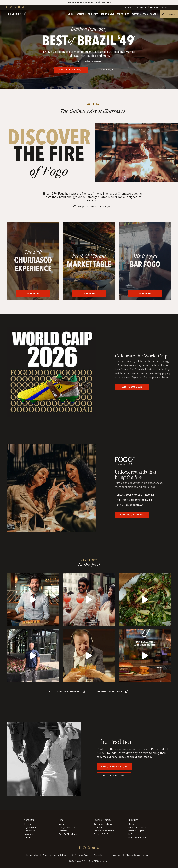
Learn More (106, 2)
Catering (136, 14)
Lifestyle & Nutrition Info (69, 828)
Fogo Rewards (150, 14)
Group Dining (108, 14)
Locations (81, 14)
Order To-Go (123, 14)
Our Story (93, 14)
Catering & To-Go (101, 834)
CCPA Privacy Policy (80, 855)
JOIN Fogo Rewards (132, 515)
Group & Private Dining (104, 831)
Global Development (138, 828)
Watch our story (114, 776)
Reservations (169, 14)
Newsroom (29, 834)
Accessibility (99, 855)
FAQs (131, 834)
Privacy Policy (32, 855)
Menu (70, 14)
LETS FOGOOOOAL (132, 387)
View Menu (33, 293)
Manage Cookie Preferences (139, 855)
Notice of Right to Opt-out (55, 855)
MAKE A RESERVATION (71, 70)
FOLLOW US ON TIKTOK (113, 691)
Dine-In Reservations (103, 824)
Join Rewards (141, 7)
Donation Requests (137, 831)
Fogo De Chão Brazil (68, 834)
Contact (132, 824)
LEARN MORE (107, 70)
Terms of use (115, 855)
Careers (27, 838)
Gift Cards (128, 7)
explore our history (114, 767)
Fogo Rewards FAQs (138, 838)
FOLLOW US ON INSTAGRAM (68, 691)
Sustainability (30, 831)
